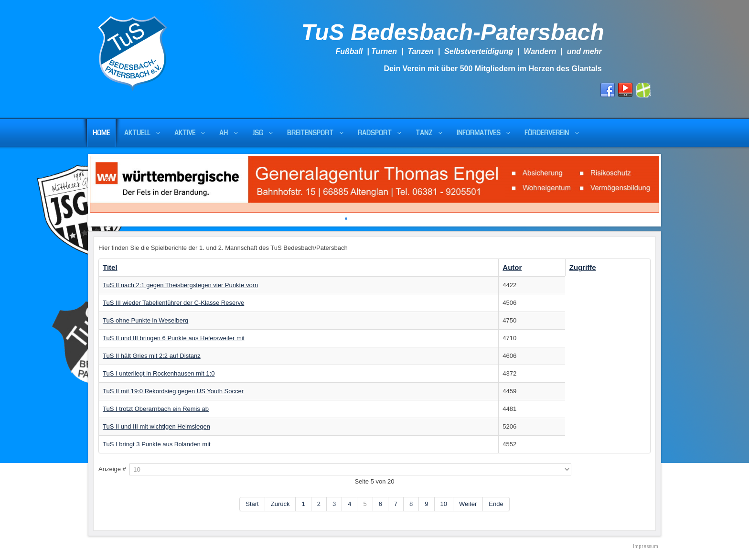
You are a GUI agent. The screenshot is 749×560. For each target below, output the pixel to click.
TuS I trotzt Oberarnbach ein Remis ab (156, 409)
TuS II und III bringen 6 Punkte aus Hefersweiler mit (174, 338)
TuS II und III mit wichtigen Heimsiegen (156, 426)
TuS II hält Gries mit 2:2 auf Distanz (152, 356)
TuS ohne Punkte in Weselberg (145, 320)
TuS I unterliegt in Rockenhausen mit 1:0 (159, 373)
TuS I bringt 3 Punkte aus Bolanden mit (157, 444)
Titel (110, 267)
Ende (496, 504)
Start (252, 504)
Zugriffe (583, 267)
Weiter (468, 504)
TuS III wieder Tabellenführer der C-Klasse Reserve (173, 303)
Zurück (280, 504)
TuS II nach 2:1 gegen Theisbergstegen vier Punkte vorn (180, 285)
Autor (512, 267)
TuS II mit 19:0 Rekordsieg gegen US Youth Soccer (173, 391)
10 (444, 504)
